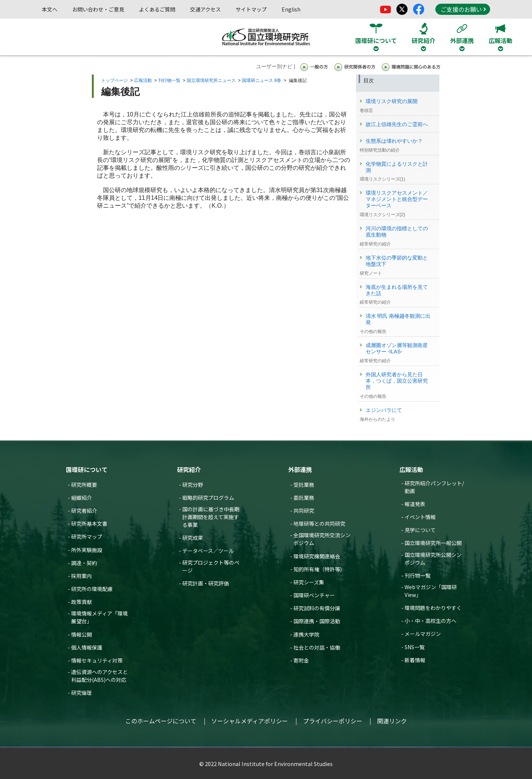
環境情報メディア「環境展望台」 (99, 617)
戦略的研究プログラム (208, 498)
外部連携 (300, 469)
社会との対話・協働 (317, 647)
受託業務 (304, 485)
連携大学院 (306, 634)
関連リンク (392, 721)
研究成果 (193, 538)
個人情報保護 (87, 647)
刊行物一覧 (169, 80)
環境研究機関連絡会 (317, 556)
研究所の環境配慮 (92, 589)
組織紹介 (82, 498)
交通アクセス (205, 9)
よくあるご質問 (157, 9)
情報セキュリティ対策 (97, 660)
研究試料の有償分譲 (317, 608)
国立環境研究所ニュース (211, 80)
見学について (420, 530)
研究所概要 (84, 485)
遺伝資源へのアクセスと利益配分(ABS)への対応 (99, 676)
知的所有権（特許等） (319, 569)
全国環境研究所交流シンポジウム (322, 539)
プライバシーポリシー (333, 721)
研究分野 (193, 485)
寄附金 (301, 660)
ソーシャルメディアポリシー (250, 721)
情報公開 (82, 634)
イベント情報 (420, 517)
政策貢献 (82, 602)
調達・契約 (84, 563)
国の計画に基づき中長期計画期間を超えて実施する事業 (211, 517)
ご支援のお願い (463, 9)
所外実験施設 (87, 550)
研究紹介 (189, 469)
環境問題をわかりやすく (433, 608)
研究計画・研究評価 (206, 583)
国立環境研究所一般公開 (433, 543)
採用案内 (82, 576)
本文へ (50, 9)
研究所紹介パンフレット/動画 (434, 487)
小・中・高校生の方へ (430, 621)
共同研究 (304, 511)
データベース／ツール (208, 551)
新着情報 (415, 660)
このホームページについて (161, 721)
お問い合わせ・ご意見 (98, 9)
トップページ (114, 80)
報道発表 (415, 504)
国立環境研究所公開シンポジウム (433, 559)
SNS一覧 (415, 647)
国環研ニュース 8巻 (262, 80)
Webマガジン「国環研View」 (431, 591)
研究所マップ (87, 537)
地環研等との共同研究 (319, 524)
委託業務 (304, 498)
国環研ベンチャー (314, 595)
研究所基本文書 (89, 524)
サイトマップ (251, 9)
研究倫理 (82, 693)
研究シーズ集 (309, 582)
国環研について (87, 469)
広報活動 (143, 80)
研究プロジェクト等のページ (211, 566)
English (291, 9)
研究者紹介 (84, 511)
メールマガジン (423, 634)
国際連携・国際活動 (317, 621)
